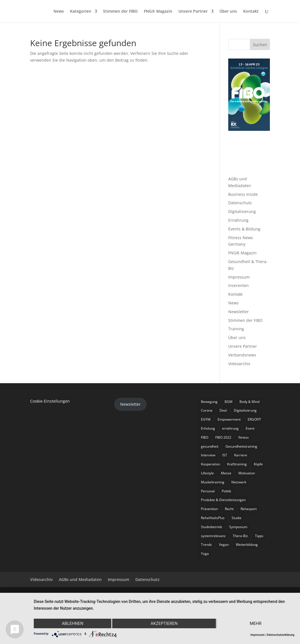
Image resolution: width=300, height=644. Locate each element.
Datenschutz (240, 203)
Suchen (260, 45)
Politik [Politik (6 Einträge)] (226, 491)
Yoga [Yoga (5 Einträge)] (205, 554)
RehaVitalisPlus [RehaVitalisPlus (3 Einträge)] (213, 518)
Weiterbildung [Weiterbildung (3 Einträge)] (247, 545)
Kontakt (251, 12)
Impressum (239, 277)
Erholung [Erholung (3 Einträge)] (208, 428)
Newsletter (239, 312)
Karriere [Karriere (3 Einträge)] (241, 455)
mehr (256, 623)
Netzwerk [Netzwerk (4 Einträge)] (239, 482)
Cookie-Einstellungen (50, 401)
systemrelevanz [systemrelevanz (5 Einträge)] (213, 536)
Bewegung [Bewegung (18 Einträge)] (209, 402)
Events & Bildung (244, 229)
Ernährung (238, 220)
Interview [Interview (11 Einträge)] (208, 455)
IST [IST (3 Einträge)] (225, 455)
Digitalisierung (242, 211)
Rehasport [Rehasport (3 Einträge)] (249, 509)
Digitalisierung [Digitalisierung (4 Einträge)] (245, 410)
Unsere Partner (193, 12)
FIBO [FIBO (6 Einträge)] (205, 437)
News (59, 12)
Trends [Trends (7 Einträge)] (206, 545)
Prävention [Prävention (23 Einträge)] (209, 509)
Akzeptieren (164, 623)
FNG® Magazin (158, 12)
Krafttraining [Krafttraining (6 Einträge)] (237, 464)
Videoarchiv (239, 364)
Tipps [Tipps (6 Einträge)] (259, 536)
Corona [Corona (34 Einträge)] (207, 410)
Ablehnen (73, 623)
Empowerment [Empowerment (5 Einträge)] (229, 419)
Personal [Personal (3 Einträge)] (208, 491)
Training (236, 329)
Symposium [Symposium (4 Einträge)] (238, 527)
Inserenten (239, 285)
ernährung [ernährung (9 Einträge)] (230, 428)
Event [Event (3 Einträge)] (250, 428)
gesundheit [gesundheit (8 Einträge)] (210, 446)
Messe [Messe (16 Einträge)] (226, 473)
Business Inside (243, 194)
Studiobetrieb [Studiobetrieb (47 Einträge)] (211, 527)
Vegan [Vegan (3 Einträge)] (224, 545)
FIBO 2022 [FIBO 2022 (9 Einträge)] (223, 437)
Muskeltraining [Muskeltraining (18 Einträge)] (213, 482)
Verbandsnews (242, 355)
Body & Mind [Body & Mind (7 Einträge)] (249, 402)
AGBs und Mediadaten (80, 579)
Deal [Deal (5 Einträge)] (223, 410)
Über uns (228, 12)
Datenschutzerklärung (281, 635)
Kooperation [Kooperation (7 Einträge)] (211, 464)
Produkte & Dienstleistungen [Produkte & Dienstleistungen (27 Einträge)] (223, 500)
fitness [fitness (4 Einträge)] (244, 437)
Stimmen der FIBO (120, 12)
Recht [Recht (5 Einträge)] (229, 509)
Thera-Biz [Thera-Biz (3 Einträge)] (240, 536)
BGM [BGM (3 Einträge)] (229, 402)
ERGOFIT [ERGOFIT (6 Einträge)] (254, 419)
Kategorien (81, 12)
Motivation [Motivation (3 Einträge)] (247, 473)
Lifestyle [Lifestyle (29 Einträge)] (207, 473)
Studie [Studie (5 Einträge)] (237, 518)
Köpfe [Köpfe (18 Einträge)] (258, 464)
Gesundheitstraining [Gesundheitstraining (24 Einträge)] (241, 446)
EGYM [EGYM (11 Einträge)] (206, 419)
